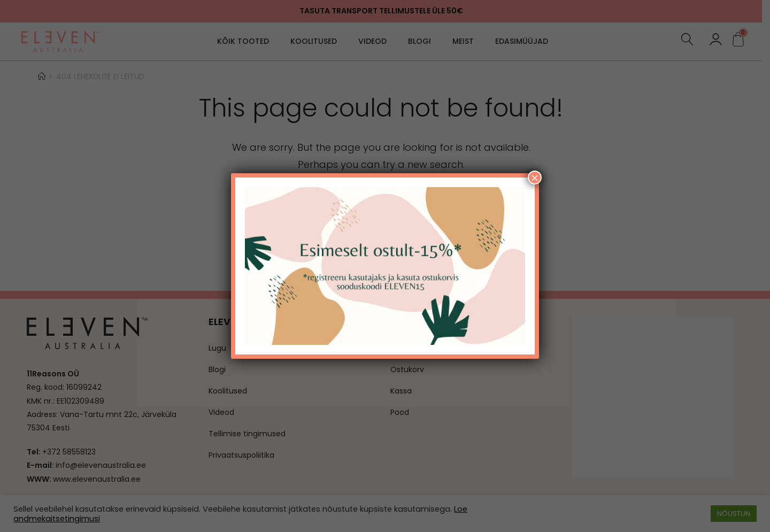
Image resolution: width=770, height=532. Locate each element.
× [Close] (535, 178)
